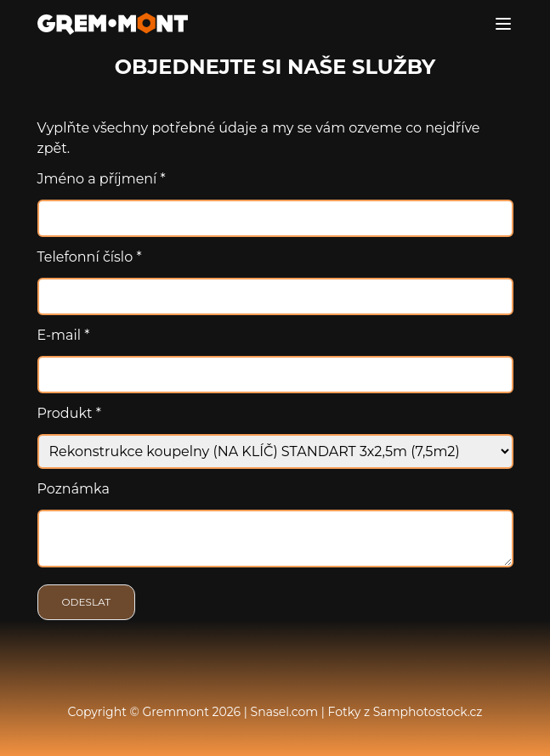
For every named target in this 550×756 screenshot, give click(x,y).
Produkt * (69, 413)
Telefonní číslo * (90, 257)
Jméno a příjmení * (102, 179)
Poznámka (74, 489)
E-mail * (64, 335)
